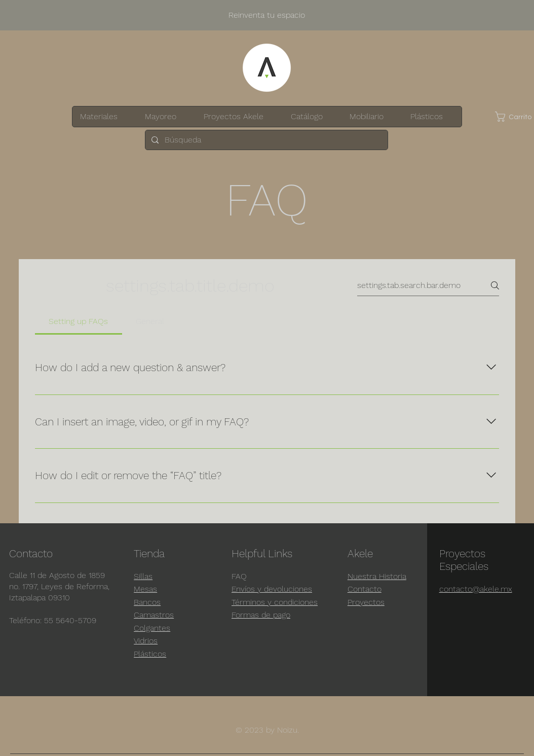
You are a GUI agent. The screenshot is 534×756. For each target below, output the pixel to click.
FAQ (239, 576)
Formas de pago (261, 615)
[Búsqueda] (265, 140)
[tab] (79, 321)
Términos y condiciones (275, 602)
